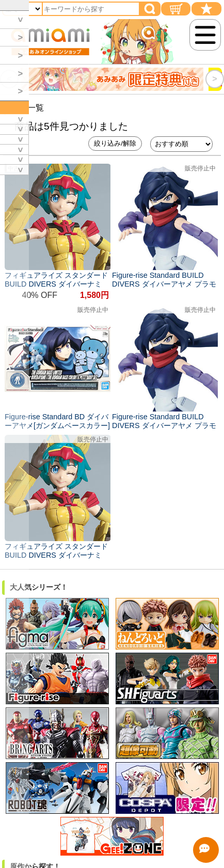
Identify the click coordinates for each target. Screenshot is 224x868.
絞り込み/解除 (115, 143)
